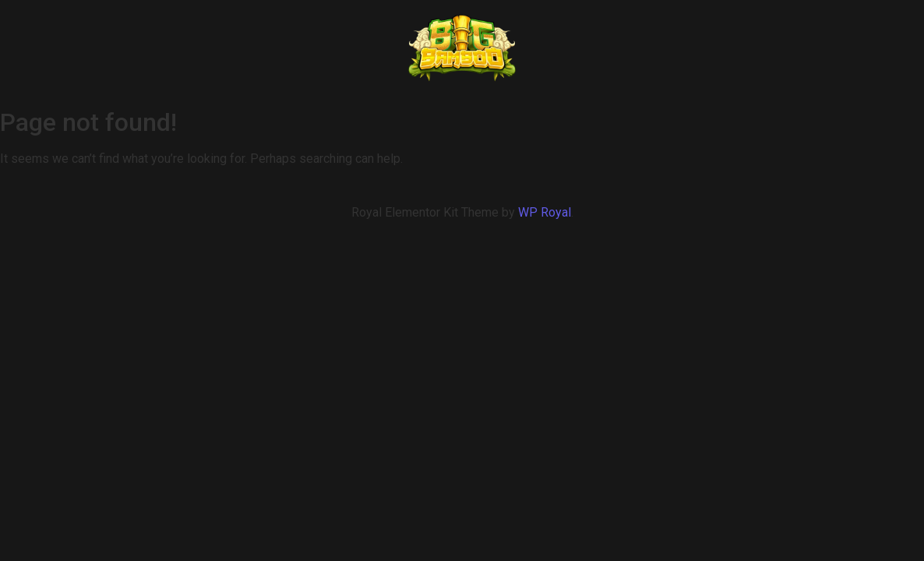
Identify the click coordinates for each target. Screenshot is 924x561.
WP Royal (545, 212)
